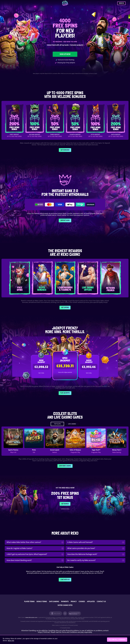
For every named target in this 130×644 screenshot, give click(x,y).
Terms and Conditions (70, 632)
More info (11, 641)
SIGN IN (121, 3)
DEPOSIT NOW (65, 220)
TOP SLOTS (57, 424)
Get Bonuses (65, 150)
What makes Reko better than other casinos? (24, 542)
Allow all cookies (117, 640)
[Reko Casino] (65, 3)
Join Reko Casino (65, 466)
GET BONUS (65, 504)
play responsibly (86, 632)
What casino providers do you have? (81, 548)
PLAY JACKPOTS (65, 393)
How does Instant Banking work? (19, 560)
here (96, 74)
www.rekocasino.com (31, 617)
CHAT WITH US (65, 580)
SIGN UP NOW (65, 54)
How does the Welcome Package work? (82, 554)
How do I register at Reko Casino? (19, 548)
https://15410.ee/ (44, 632)
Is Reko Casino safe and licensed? (80, 542)
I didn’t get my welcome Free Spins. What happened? (27, 554)
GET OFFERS (65, 307)
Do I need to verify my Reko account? (81, 560)
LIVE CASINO (72, 424)
